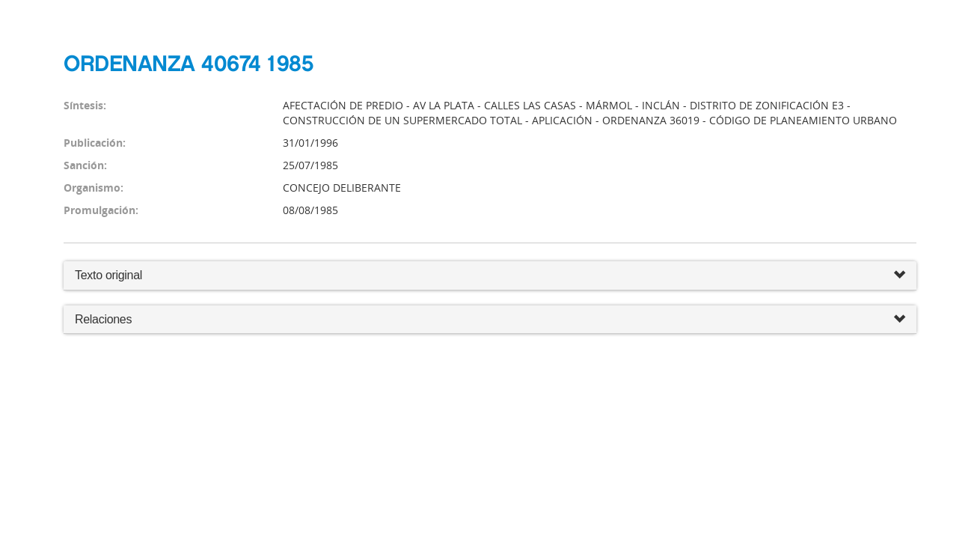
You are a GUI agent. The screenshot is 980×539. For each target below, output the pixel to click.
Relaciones (490, 320)
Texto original (108, 275)
